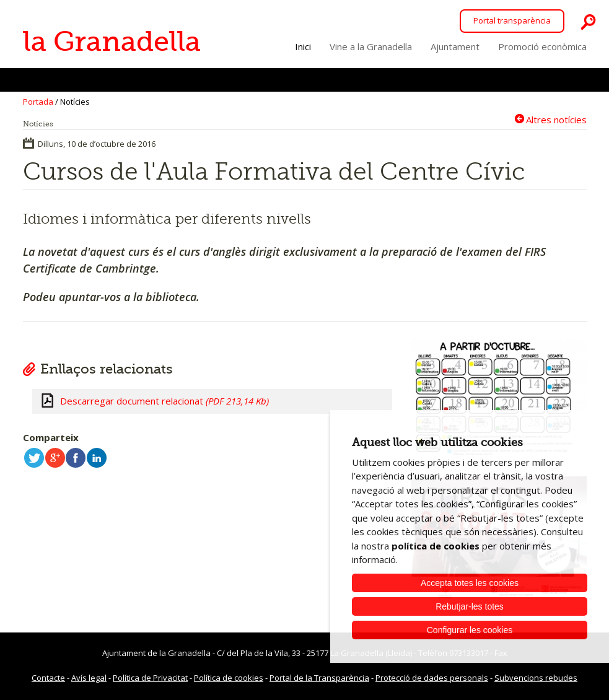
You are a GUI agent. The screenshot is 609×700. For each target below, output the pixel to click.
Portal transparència (512, 20)
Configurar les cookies (470, 630)
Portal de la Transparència (319, 678)
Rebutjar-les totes (470, 606)
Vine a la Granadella (371, 46)
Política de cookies (229, 678)
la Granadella (112, 42)
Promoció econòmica (542, 46)
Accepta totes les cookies (470, 583)
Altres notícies (556, 119)
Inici (303, 46)
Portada (38, 102)
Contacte (48, 678)
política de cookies (436, 546)
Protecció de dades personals (432, 678)
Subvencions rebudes (536, 678)
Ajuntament (455, 46)
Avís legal (89, 678)
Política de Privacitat (150, 678)
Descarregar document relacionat (164, 401)
